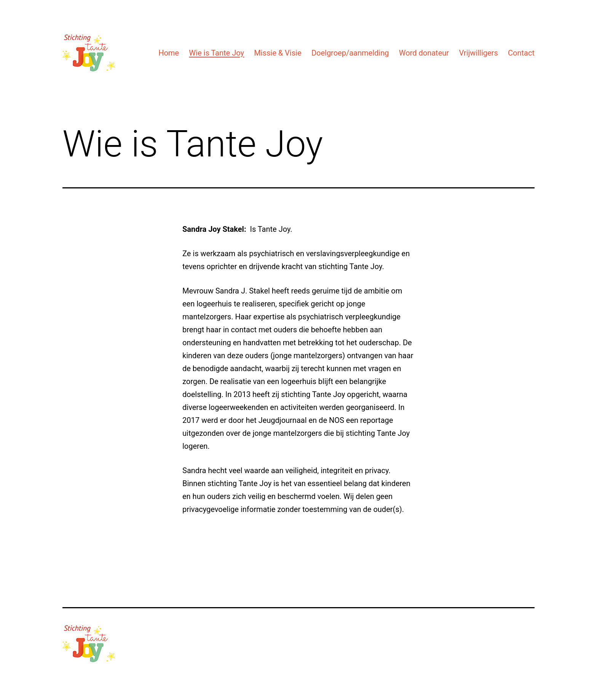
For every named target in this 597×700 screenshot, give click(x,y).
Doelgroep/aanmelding (350, 53)
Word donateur (424, 53)
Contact (521, 53)
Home (169, 53)
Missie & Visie (278, 53)
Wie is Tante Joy (216, 53)
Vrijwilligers (478, 53)
